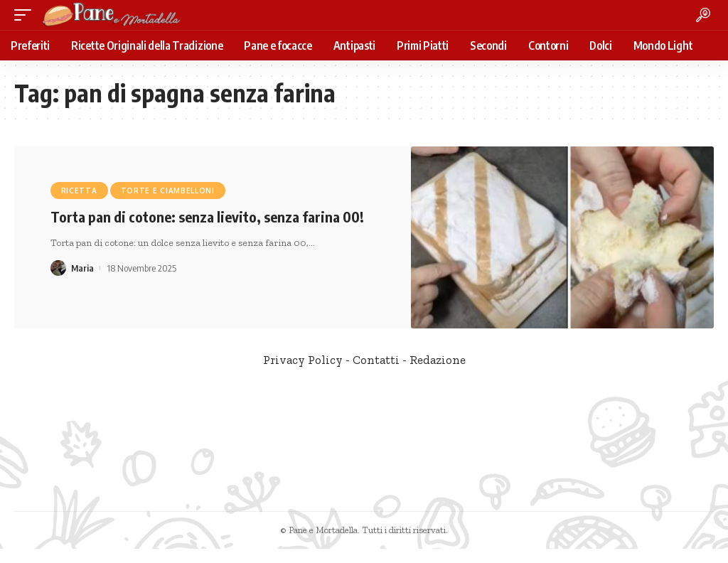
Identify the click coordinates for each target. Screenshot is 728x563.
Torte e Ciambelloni (168, 191)
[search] (703, 15)
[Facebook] (354, 504)
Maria (83, 268)
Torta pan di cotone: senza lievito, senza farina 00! (207, 216)
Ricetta (79, 191)
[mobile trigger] (26, 15)
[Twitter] (372, 504)
